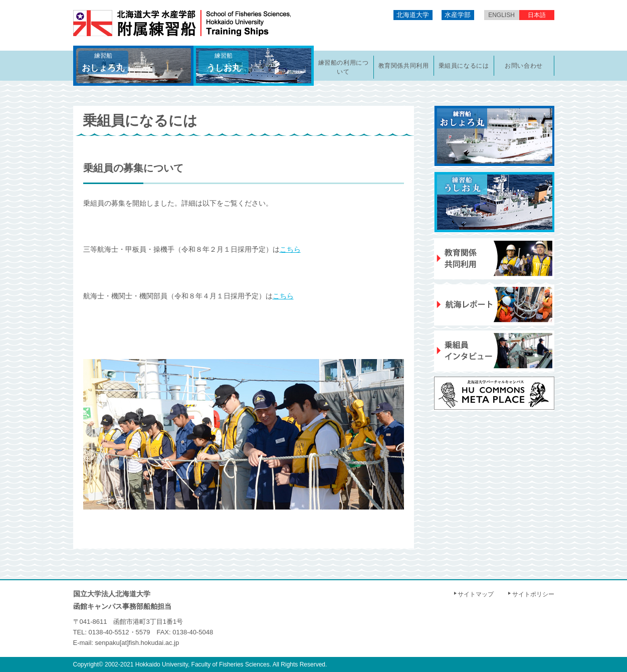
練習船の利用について (344, 67)
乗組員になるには (464, 66)
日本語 (537, 15)
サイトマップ (476, 594)
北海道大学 (413, 15)
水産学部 (458, 15)
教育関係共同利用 (404, 66)
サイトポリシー (533, 594)
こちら (290, 249)
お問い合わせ (524, 66)
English (501, 15)
